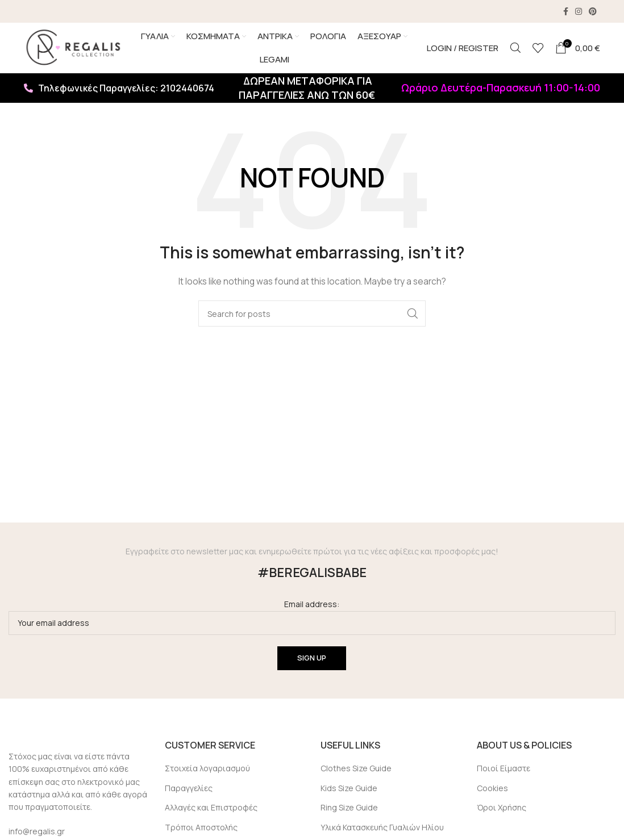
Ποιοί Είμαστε (504, 769)
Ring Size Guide (349, 808)
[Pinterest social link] (593, 11)
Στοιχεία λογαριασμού (207, 769)
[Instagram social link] (579, 11)
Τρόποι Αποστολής (201, 828)
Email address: (312, 618)
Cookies (492, 789)
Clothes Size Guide (356, 769)
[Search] (515, 48)
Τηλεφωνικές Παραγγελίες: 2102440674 (119, 89)
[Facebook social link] (566, 11)
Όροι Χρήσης (502, 808)
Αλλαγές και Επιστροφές (211, 808)
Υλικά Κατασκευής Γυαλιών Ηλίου (382, 828)
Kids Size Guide (349, 789)
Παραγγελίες (189, 789)
